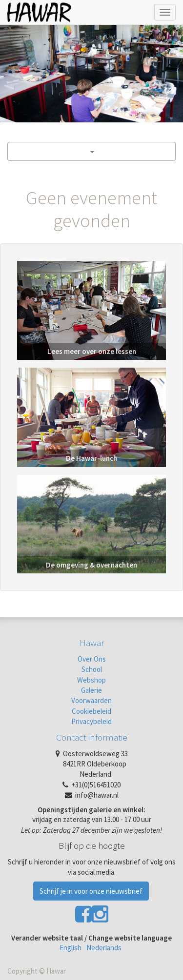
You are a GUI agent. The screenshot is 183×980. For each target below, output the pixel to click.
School (92, 669)
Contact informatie (92, 737)
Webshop (91, 680)
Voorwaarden (91, 700)
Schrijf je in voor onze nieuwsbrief (91, 891)
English (71, 948)
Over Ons (92, 659)
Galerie (91, 690)
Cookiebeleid (91, 711)
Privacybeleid (91, 721)
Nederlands (104, 948)
